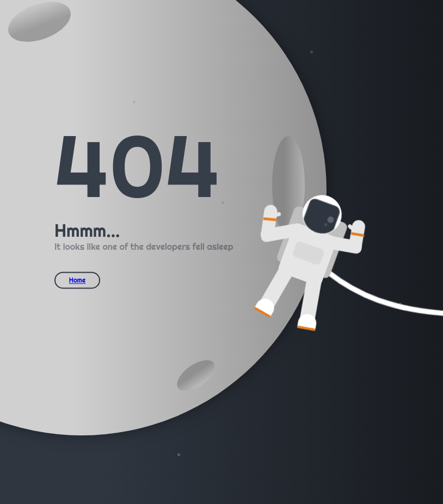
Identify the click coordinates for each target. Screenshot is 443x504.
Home (78, 280)
